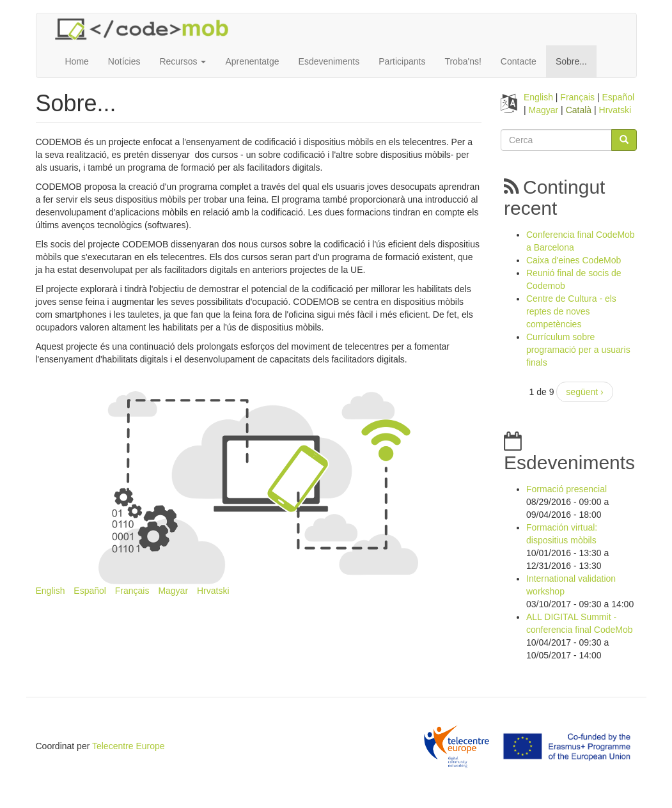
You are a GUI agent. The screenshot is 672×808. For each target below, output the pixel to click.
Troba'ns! (463, 61)
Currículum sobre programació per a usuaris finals (578, 350)
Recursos (183, 61)
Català (579, 110)
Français (132, 591)
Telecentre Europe (129, 746)
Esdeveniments (329, 61)
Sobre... (571, 61)
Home (77, 61)
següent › (584, 392)
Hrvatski (213, 591)
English (51, 591)
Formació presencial (567, 489)
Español (90, 591)
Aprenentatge (252, 61)
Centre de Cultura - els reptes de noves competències (571, 311)
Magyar (173, 591)
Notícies (124, 61)
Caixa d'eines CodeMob (574, 260)
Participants (402, 61)
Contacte (519, 61)
